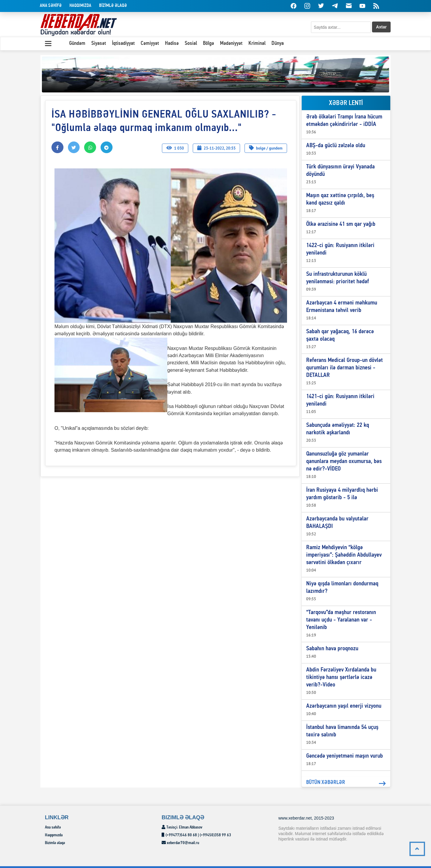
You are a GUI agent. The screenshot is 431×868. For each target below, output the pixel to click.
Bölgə (208, 44)
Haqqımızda (80, 6)
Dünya (278, 44)
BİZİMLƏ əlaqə (113, 6)
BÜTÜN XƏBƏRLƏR (346, 783)
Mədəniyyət (231, 44)
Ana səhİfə (51, 6)
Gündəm (77, 44)
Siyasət (99, 44)
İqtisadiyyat (123, 44)
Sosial (191, 44)
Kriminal (257, 44)
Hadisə (172, 44)
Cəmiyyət (150, 44)
